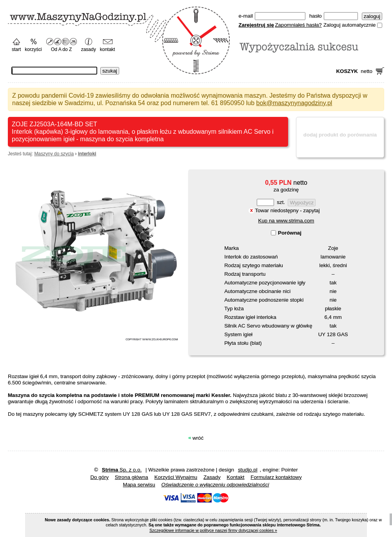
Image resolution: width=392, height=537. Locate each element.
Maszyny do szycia (54, 154)
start (16, 49)
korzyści (33, 49)
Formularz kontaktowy (276, 477)
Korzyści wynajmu (176, 477)
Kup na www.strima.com (286, 221)
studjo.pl (248, 470)
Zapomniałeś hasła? (298, 25)
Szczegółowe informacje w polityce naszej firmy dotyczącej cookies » (213, 530)
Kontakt (235, 477)
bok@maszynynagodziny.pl (294, 103)
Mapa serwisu (139, 485)
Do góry (99, 477)
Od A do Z (61, 49)
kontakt (108, 49)
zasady (89, 49)
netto (354, 71)
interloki (87, 154)
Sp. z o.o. (122, 470)
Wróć (198, 438)
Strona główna (132, 477)
